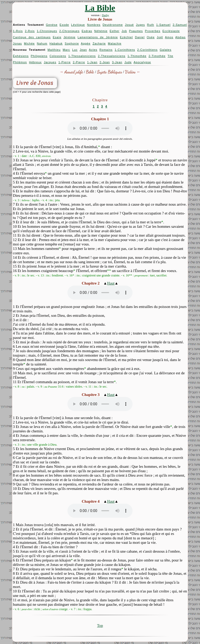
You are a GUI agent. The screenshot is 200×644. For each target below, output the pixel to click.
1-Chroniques (47, 31)
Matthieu (54, 50)
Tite (171, 56)
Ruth (150, 25)
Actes (93, 50)
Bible (90, 72)
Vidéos (130, 72)
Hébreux (36, 62)
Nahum (42, 43)
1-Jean (92, 62)
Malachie (115, 43)
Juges (140, 25)
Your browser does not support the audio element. (100, 128)
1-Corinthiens (125, 50)
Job (124, 31)
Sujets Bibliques (110, 72)
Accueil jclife (74, 72)
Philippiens (39, 56)
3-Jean (117, 62)
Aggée (86, 43)
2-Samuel (180, 25)
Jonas (17, 43)
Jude (128, 62)
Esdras (87, 31)
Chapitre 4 (91, 501)
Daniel (140, 37)
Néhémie (101, 31)
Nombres (94, 25)
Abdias (180, 37)
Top (100, 626)
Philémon (20, 62)
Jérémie (70, 37)
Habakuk (56, 43)
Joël (160, 37)
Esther (115, 31)
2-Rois (30, 31)
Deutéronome (113, 25)
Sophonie (72, 43)
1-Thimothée (137, 56)
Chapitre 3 (91, 395)
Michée (29, 43)
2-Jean (105, 62)
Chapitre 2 (91, 283)
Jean (83, 50)
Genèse (52, 25)
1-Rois (18, 31)
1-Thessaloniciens (82, 56)
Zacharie (99, 43)
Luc (75, 50)
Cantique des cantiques (32, 37)
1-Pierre (64, 62)
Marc (66, 50)
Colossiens (58, 56)
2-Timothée (157, 56)
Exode (64, 25)
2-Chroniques (69, 31)
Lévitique (78, 25)
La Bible (100, 8)
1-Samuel (163, 25)
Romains (106, 50)
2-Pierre (79, 62)
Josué (129, 25)
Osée (151, 37)
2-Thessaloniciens (112, 56)
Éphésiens (21, 56)
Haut (111, 283)
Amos (169, 37)
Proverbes (153, 31)
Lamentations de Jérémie (98, 37)
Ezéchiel (127, 37)
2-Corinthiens (147, 50)
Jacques (50, 62)
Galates (165, 50)
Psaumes (136, 31)
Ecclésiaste (171, 31)
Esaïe (57, 37)
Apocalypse (142, 62)
